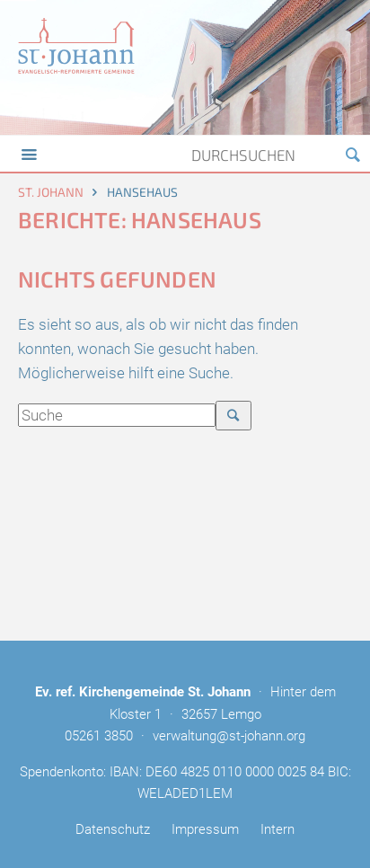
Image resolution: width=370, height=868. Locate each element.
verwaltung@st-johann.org (229, 736)
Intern (277, 829)
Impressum (205, 829)
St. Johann (51, 192)
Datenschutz (113, 829)
